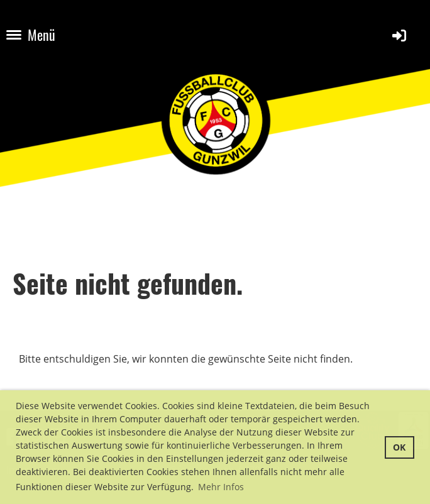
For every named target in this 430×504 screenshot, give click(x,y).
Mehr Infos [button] (221, 487)
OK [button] (399, 447)
